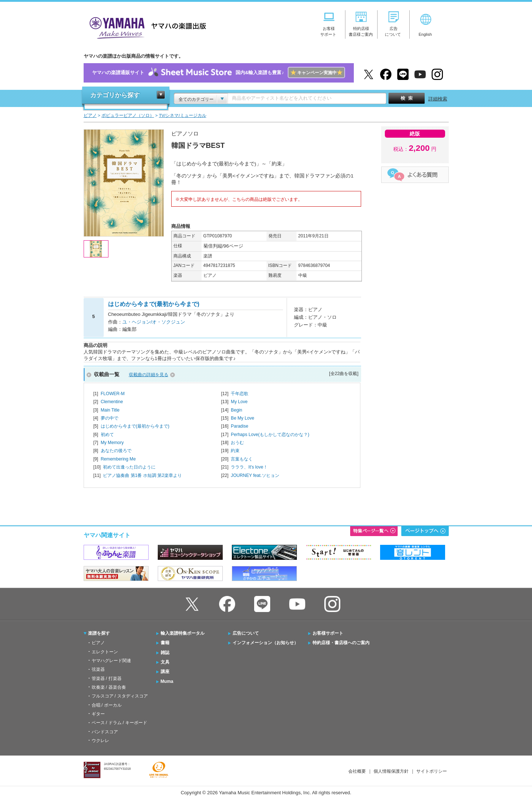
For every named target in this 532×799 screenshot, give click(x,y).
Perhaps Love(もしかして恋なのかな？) (270, 435)
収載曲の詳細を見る (149, 375)
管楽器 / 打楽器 (107, 678)
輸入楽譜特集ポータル (183, 633)
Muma (167, 681)
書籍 (165, 643)
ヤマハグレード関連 (111, 661)
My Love (239, 402)
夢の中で (110, 418)
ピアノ (98, 643)
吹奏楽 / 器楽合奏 (109, 687)
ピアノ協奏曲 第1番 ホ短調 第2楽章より (142, 475)
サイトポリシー (432, 771)
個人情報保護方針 (391, 771)
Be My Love (242, 418)
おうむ (237, 443)
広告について (246, 633)
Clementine (112, 402)
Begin (236, 410)
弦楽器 (98, 669)
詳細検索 (438, 99)
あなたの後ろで (116, 451)
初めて (107, 435)
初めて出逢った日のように (129, 467)
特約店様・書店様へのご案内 (341, 643)
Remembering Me (118, 459)
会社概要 (357, 771)
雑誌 (165, 653)
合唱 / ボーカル (107, 705)
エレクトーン (105, 652)
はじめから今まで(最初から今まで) (135, 426)
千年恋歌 (240, 394)
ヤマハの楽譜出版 (146, 27)
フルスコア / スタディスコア (120, 696)
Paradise (240, 426)
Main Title (110, 410)
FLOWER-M (113, 394)
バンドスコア (105, 732)
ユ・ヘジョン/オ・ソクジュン (154, 322)
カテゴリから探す (115, 95)
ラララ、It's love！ (249, 467)
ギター (98, 714)
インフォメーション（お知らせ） (265, 643)
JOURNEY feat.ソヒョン (255, 475)
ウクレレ (100, 741)
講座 (165, 672)
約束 (235, 451)
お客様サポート (328, 633)
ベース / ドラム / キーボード (119, 723)
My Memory (112, 443)
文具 (165, 662)
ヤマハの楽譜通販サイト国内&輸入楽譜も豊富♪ (219, 73)
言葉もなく (242, 459)
